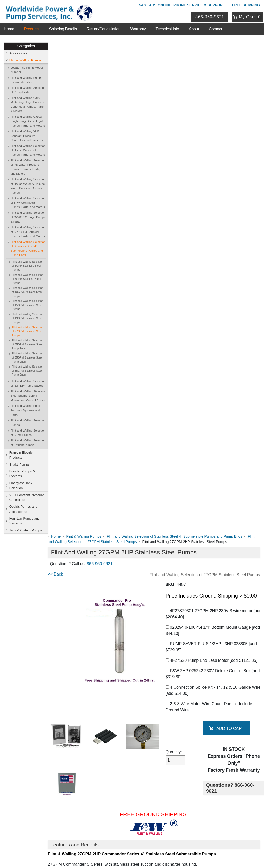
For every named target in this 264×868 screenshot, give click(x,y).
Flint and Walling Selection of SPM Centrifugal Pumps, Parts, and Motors (28, 203)
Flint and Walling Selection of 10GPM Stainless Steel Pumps (28, 292)
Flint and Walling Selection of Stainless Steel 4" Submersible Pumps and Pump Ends (28, 249)
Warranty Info (45, 717)
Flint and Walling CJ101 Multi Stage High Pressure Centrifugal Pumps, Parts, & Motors (28, 105)
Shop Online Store (118, 684)
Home (9, 28)
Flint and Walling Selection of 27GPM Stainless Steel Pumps (28, 331)
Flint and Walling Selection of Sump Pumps (28, 433)
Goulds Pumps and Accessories (23, 509)
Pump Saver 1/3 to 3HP (74, 560)
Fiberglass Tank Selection (21, 485)
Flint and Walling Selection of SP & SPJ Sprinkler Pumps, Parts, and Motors (28, 232)
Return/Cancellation (104, 28)
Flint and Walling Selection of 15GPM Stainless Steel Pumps (28, 305)
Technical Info (167, 28)
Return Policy (112, 803)
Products (32, 28)
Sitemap (41, 697)
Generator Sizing (68, 598)
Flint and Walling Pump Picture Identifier (26, 80)
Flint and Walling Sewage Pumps (27, 423)
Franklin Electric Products (21, 455)
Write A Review (241, 653)
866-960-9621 (210, 16)
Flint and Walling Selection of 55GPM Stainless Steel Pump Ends (28, 358)
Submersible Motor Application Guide (86, 588)
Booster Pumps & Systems (22, 474)
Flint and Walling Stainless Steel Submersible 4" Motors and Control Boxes (28, 396)
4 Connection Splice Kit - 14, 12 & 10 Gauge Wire (214, 199)
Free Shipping (246, 5)
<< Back (60, 82)
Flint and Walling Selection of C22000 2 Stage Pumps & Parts (28, 217)
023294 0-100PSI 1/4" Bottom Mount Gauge (214, 139)
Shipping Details (63, 28)
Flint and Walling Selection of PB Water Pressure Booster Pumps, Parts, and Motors (28, 167)
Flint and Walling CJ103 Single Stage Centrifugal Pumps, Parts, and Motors (28, 121)
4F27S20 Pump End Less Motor (212, 169)
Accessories (18, 53)
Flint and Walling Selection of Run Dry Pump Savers (28, 383)
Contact (216, 28)
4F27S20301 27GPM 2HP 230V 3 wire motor (215, 122)
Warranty (138, 28)
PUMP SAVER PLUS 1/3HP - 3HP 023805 (212, 155)
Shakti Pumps (19, 464)
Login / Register (114, 790)
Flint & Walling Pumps (25, 60)
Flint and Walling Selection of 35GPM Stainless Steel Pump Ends (28, 345)
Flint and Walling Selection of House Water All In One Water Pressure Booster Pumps (28, 186)
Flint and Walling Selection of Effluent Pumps (28, 443)
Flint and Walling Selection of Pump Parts (28, 90)
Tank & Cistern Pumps (26, 530)
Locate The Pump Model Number (27, 70)
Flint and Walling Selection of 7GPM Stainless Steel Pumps (28, 279)
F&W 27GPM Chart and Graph (80, 629)
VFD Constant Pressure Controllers (27, 497)
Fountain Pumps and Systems (24, 521)
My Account (112, 783)
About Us (43, 684)
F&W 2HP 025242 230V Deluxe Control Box (214, 182)
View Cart (109, 797)
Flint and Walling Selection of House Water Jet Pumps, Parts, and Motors (28, 150)
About (194, 28)
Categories (26, 46)
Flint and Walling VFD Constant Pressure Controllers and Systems (27, 136)
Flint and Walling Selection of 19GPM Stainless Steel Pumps (28, 318)
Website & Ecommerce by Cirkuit (132, 857)
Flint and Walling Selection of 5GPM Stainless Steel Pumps (28, 266)
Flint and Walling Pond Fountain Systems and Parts (25, 411)
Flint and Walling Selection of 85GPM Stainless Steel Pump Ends (28, 371)
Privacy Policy (107, 842)
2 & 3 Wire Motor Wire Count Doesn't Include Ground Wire (210, 215)
